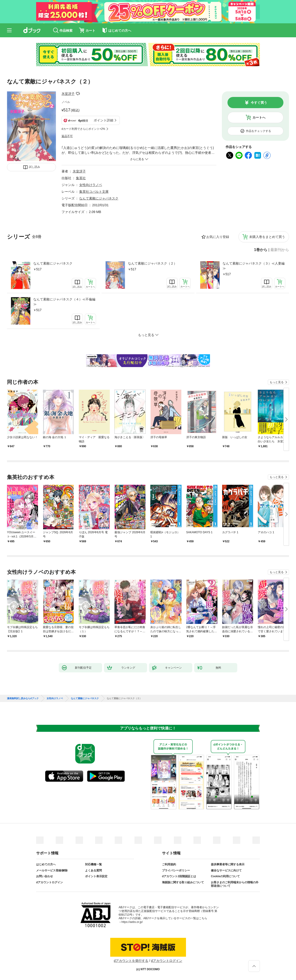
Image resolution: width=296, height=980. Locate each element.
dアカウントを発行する (131, 961)
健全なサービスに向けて (226, 870)
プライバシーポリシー (176, 870)
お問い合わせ (45, 876)
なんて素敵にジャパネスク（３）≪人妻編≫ (254, 266)
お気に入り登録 (218, 237)
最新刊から (280, 250)
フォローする (78, 94)
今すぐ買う (259, 103)
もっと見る (277, 382)
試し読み (34, 167)
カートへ (259, 117)
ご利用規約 (169, 864)
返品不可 (67, 136)
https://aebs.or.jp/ (132, 922)
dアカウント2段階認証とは (179, 876)
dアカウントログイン (50, 882)
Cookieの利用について (225, 876)
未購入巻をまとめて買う (267, 237)
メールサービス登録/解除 (52, 870)
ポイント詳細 (103, 120)
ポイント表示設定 (96, 876)
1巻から (261, 250)
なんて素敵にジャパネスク (53, 263)
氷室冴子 (68, 94)
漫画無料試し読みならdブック (23, 698)
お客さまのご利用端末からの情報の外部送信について (235, 884)
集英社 (81, 178)
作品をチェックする (258, 131)
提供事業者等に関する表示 (228, 864)
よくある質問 (93, 870)
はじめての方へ (46, 864)
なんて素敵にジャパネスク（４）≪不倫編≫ (64, 302)
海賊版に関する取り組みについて (183, 882)
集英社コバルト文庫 (94, 192)
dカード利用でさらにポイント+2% (83, 129)
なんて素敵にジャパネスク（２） (152, 263)
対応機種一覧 (93, 864)
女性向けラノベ (91, 185)
